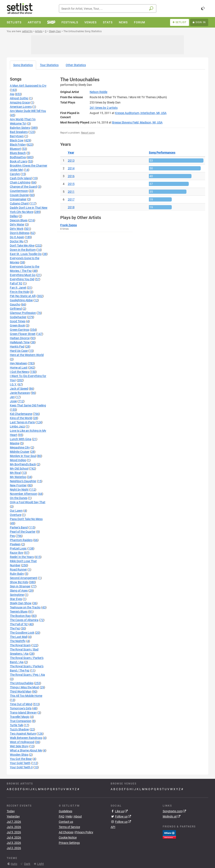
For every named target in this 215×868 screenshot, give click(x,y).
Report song (88, 133)
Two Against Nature (23, 734)
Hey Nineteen (18, 363)
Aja (12, 94)
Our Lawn (16, 511)
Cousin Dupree (19, 195)
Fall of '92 (16, 283)
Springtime (17, 595)
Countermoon (19, 191)
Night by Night (19, 490)
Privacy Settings (69, 843)
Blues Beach (18, 153)
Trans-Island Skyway (23, 713)
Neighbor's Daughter (23, 481)
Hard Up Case (19, 351)
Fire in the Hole (19, 292)
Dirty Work (17, 229)
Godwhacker (18, 317)
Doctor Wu (17, 241)
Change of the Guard (23, 187)
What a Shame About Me (26, 750)
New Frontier (18, 485)
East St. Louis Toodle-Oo (26, 254)
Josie (13, 401)
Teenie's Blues (19, 612)
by (104, 108)
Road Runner (18, 569)
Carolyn (15, 174)
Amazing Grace (20, 102)
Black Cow (17, 140)
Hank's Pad (17, 346)
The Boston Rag (20, 616)
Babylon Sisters (20, 128)
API (113, 827)
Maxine (15, 443)
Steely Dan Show (21, 603)
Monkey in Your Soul (23, 456)
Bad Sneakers (19, 132)
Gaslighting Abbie (21, 300)
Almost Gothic (19, 98)
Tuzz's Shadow (19, 729)
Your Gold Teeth (20, 763)
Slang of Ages (19, 591)
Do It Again (17, 237)
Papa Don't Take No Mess (26, 519)
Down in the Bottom (23, 250)
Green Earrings (20, 330)
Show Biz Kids (19, 582)
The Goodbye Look (22, 633)
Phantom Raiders (21, 540)
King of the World (21, 418)
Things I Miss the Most (24, 687)
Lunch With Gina (21, 439)
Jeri (12, 397)
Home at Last (19, 368)
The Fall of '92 (19, 624)
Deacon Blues (19, 220)
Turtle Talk (16, 725)
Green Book (17, 325)
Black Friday (18, 145)
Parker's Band (19, 527)
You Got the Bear (21, 759)
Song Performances (162, 153)
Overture (16, 515)
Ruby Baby (17, 574)
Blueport (15, 149)
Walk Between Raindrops (26, 738)
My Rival (15, 473)
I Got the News (19, 372)
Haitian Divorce (20, 338)
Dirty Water (17, 224)
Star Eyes (16, 599)
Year (71, 153)
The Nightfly (18, 641)
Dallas (14, 216)
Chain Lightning (20, 182)
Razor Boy (17, 553)
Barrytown (17, 136)
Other (76, 65)
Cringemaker (18, 199)
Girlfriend (16, 309)
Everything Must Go (23, 275)
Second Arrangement (24, 578)
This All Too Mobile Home (26, 696)
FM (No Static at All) (23, 296)
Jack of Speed (19, 389)
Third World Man (21, 691)
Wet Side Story (19, 746)
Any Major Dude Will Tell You (28, 111)
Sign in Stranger (20, 586)
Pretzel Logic (18, 548)
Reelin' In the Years (22, 557)
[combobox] (108, 9)
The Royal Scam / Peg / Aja (27, 675)
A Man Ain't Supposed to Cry (28, 86)
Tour (49, 65)
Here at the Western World (27, 355)
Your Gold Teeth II (21, 767)
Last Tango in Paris (22, 422)
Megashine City (20, 447)
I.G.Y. (13, 384)
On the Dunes (19, 498)
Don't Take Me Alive (22, 246)
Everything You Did (22, 279)
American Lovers (21, 107)
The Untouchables (22, 683)
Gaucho (15, 304)
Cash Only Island (21, 178)
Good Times (18, 321)
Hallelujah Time (20, 342)
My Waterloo (18, 477)
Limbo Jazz (17, 426)
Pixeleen (15, 544)
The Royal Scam (20, 645)
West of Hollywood (22, 742)
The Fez (15, 628)
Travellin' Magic (20, 717)
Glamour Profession (23, 313)
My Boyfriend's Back (23, 464)
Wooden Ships (19, 755)
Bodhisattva (18, 157)
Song (23, 65)
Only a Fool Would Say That (28, 502)
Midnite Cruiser (20, 452)
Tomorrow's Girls (21, 708)
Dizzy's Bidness (20, 233)
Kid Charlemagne (21, 414)
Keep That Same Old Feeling (28, 405)
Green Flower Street (23, 334)
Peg (12, 536)
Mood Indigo (18, 460)
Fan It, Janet (18, 288)
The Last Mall (19, 637)
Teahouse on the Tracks (25, 607)
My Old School (19, 469)
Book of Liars (18, 161)
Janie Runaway (20, 393)
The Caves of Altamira (24, 620)
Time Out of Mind (21, 704)
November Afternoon (24, 494)
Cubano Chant (19, 203)
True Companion (21, 721)
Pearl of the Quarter (23, 532)
